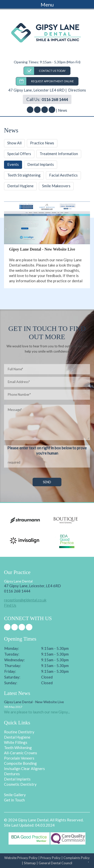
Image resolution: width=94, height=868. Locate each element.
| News (62, 110)
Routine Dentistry (19, 732)
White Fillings (16, 742)
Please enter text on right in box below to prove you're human (47, 450)
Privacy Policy (51, 858)
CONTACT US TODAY (52, 71)
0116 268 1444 (55, 99)
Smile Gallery (15, 795)
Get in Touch (14, 800)
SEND (47, 482)
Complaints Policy (77, 858)
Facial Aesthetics (63, 175)
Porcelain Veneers (19, 758)
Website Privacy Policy (21, 858)
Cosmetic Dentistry (20, 784)
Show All (14, 143)
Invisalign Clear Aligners (24, 769)
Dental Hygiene (20, 186)
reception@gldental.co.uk (25, 600)
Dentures (12, 774)
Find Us (10, 605)
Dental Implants (41, 164)
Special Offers (19, 154)
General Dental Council (55, 863)
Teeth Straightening (24, 175)
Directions (77, 90)
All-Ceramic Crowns (21, 753)
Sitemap (30, 863)
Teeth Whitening (18, 748)
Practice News (42, 143)
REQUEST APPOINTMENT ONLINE (52, 81)
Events (13, 164)
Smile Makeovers (56, 186)
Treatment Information (59, 154)
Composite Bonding (20, 763)
